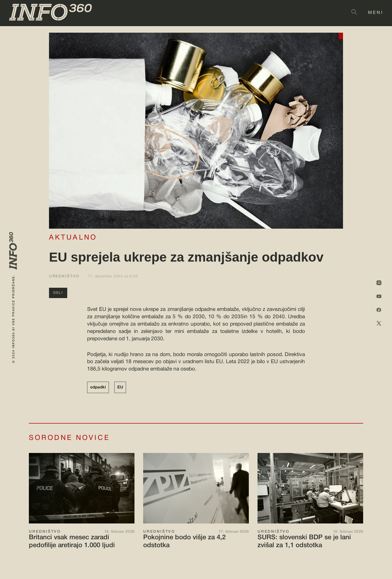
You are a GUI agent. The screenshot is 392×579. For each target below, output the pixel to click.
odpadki (98, 387)
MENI (376, 13)
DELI (58, 293)
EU (120, 387)
